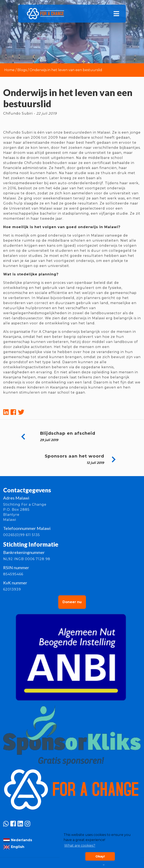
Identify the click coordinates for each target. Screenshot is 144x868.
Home (9, 70)
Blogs (22, 70)
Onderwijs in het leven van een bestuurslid (66, 70)
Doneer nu (72, 602)
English (14, 847)
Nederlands (18, 840)
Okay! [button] (100, 856)
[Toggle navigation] (116, 14)
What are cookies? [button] (80, 846)
